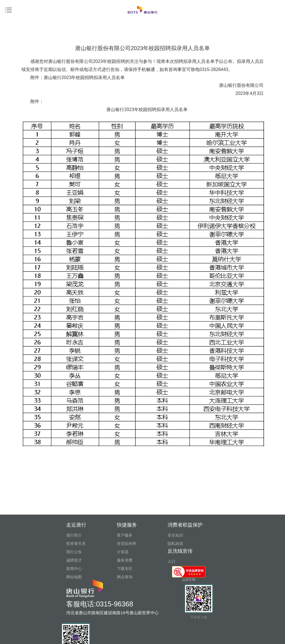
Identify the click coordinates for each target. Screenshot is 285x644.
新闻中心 (74, 569)
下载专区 (125, 569)
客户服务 (125, 535)
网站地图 (74, 577)
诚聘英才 (74, 560)
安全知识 (175, 535)
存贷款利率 (127, 544)
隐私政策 (175, 544)
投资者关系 (76, 544)
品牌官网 (189, 574)
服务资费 (125, 560)
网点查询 (125, 577)
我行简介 (74, 535)
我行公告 (74, 552)
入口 (171, 561)
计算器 (123, 552)
